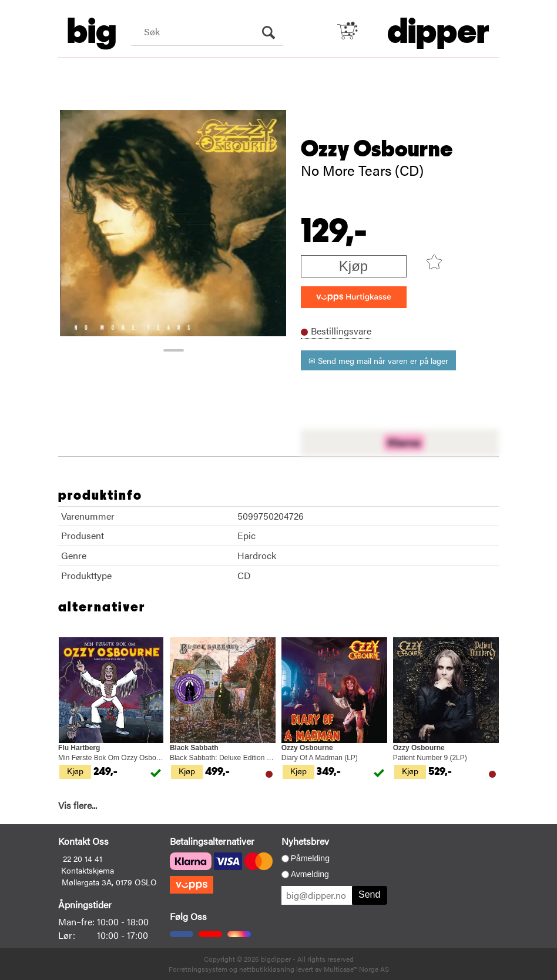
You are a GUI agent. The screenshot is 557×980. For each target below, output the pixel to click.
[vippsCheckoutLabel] (354, 297)
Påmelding (310, 858)
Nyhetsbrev (305, 841)
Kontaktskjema (88, 870)
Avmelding (310, 874)
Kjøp (353, 266)
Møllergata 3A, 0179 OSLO (109, 882)
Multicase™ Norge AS (356, 969)
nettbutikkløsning (267, 969)
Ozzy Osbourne (377, 149)
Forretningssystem (198, 969)
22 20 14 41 (83, 858)
